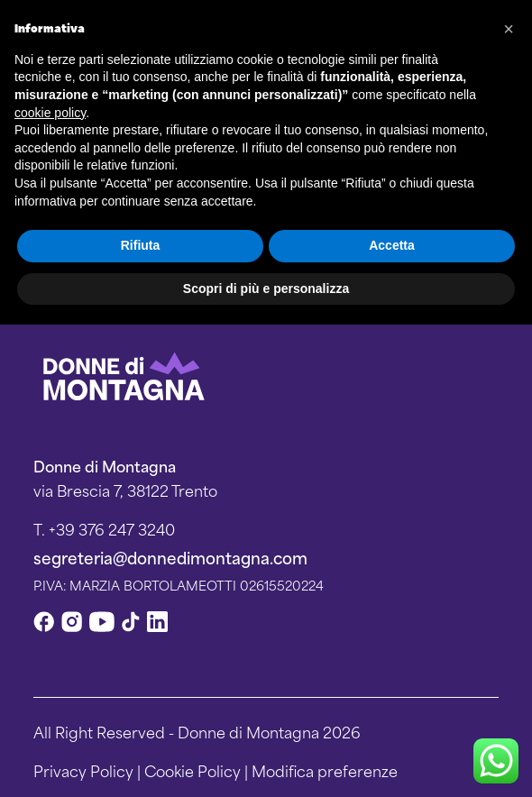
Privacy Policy (83, 770)
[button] (509, 29)
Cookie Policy (193, 770)
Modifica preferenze (325, 770)
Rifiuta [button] (141, 245)
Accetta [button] (392, 245)
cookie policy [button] (50, 113)
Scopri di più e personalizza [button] (266, 289)
